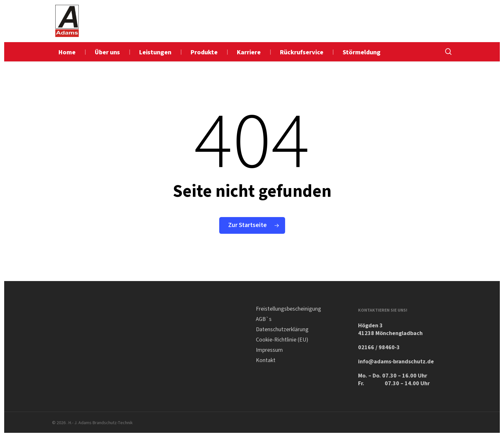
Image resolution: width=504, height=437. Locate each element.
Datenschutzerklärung (282, 329)
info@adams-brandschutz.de (396, 362)
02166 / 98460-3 (379, 347)
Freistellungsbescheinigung (288, 309)
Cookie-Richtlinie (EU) (282, 340)
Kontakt (266, 360)
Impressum (269, 350)
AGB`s (264, 319)
